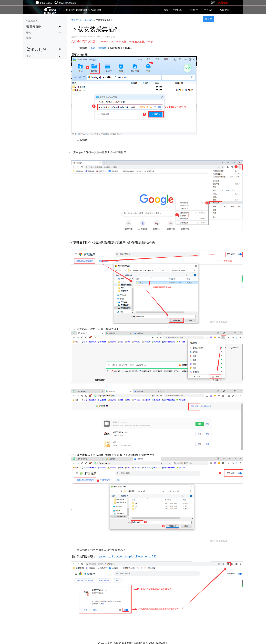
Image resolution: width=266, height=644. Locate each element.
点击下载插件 (98, 48)
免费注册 (223, 3)
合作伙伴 (193, 10)
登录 (213, 3)
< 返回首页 (32, 21)
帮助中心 (224, 10)
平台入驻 (209, 10)
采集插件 (89, 20)
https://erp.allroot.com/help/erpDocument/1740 (126, 556)
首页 (166, 10)
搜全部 (208, 19)
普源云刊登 (76, 20)
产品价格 (177, 10)
